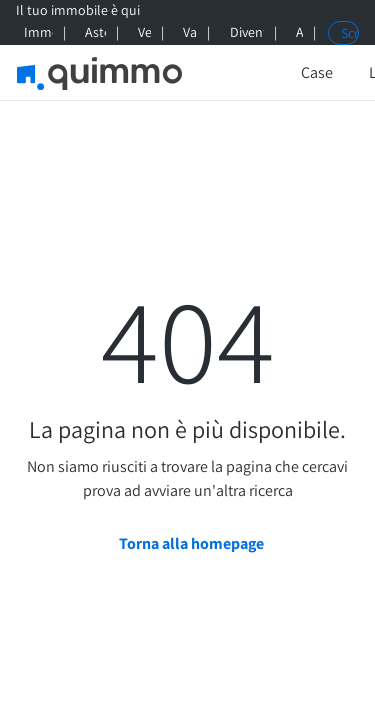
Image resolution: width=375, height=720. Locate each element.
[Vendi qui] (141, 33)
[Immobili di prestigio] (35, 33)
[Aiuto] (296, 33)
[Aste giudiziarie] (92, 33)
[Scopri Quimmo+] (343, 33)
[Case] (317, 73)
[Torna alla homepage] (187, 544)
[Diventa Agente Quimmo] (243, 33)
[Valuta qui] (187, 33)
